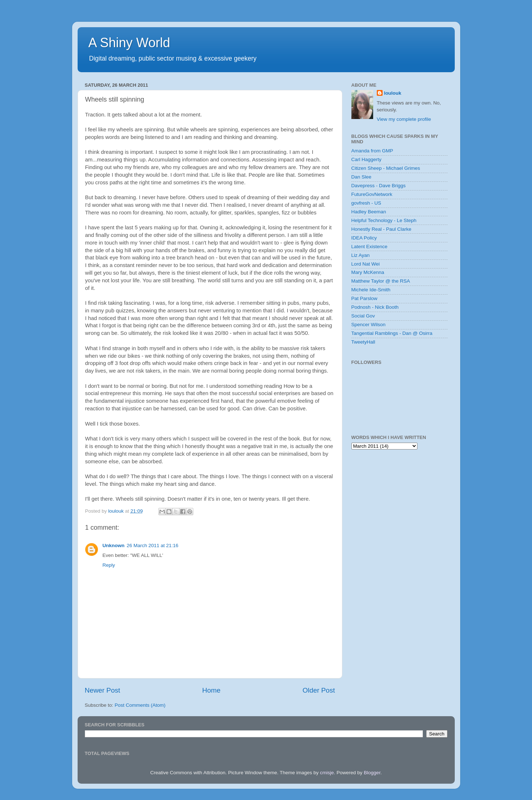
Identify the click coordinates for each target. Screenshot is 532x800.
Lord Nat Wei (366, 264)
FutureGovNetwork (372, 194)
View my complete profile (404, 119)
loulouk (393, 93)
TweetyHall (363, 342)
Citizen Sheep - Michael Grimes (386, 168)
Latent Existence (370, 247)
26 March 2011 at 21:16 (152, 545)
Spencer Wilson (369, 325)
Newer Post (103, 690)
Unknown (114, 545)
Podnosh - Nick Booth (375, 307)
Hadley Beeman (369, 212)
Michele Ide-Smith (371, 290)
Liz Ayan (361, 255)
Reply (109, 565)
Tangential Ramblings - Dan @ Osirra (392, 333)
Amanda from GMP (372, 151)
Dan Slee (362, 177)
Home (211, 690)
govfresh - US (366, 203)
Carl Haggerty (366, 159)
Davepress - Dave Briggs (379, 186)
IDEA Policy (364, 238)
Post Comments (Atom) (140, 705)
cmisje (327, 773)
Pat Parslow (364, 298)
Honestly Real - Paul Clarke (382, 229)
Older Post (319, 690)
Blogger (372, 773)
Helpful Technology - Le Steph (384, 220)
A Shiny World (129, 43)
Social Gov (363, 316)
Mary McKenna (368, 272)
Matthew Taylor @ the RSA (381, 281)
